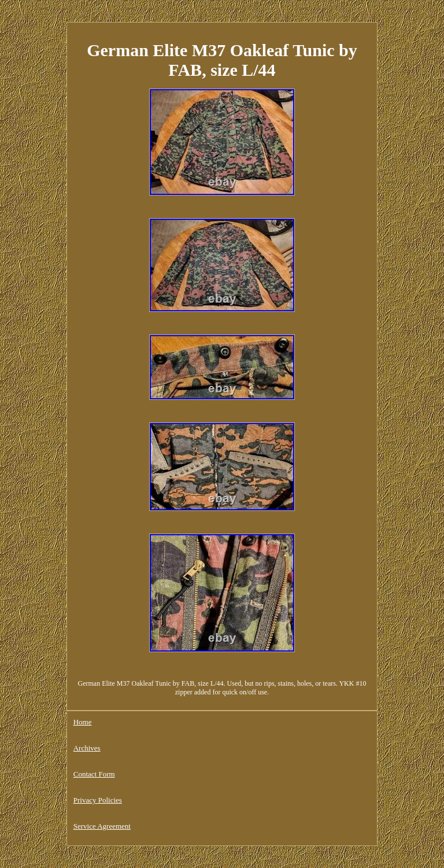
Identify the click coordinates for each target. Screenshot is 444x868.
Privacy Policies (98, 800)
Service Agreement (102, 826)
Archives (87, 748)
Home (83, 722)
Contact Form (94, 774)
